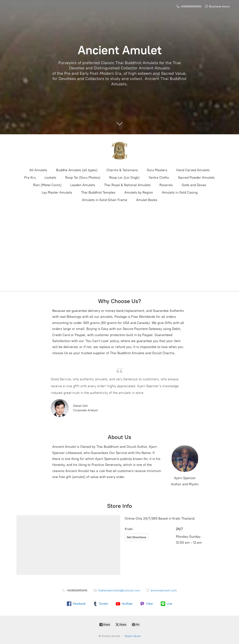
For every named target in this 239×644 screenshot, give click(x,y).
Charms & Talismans (122, 170)
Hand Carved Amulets (193, 170)
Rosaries (166, 185)
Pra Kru (30, 178)
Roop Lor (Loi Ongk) (124, 178)
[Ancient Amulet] (119, 151)
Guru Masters (157, 170)
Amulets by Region (139, 192)
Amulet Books (147, 200)
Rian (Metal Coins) (47, 185)
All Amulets (38, 170)
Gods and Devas (194, 185)
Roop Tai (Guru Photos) (83, 178)
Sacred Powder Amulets (196, 178)
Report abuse (133, 636)
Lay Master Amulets (57, 192)
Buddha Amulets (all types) (77, 170)
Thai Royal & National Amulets (127, 185)
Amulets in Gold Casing (180, 192)
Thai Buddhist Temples (98, 192)
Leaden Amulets (83, 185)
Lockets (50, 178)
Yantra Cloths (159, 178)
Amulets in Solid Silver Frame (105, 200)
